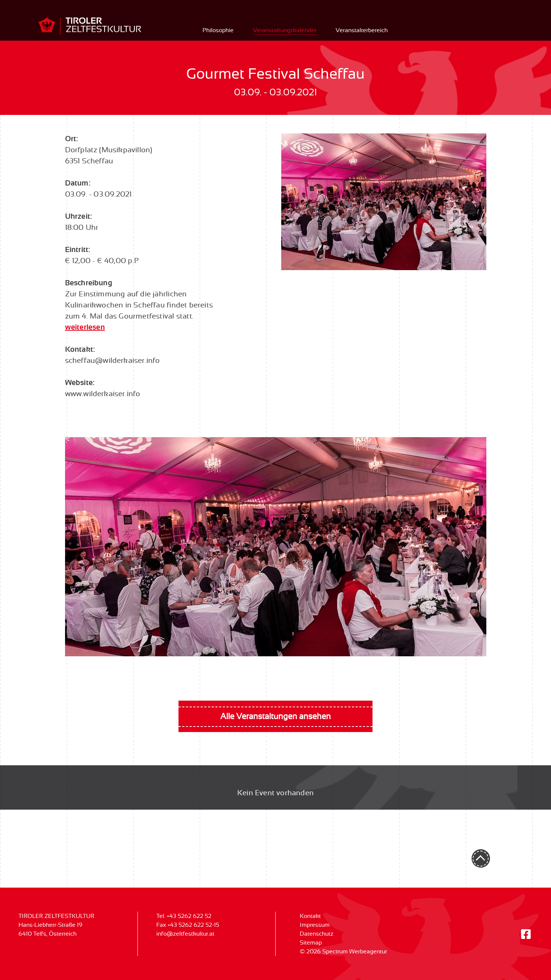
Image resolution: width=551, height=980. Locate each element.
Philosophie (218, 30)
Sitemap (311, 943)
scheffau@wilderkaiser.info (113, 361)
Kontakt (310, 916)
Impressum (315, 925)
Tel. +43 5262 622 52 (184, 916)
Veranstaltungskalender (285, 30)
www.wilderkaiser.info (103, 394)
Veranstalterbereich (362, 30)
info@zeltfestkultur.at (185, 934)
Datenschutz (317, 934)
